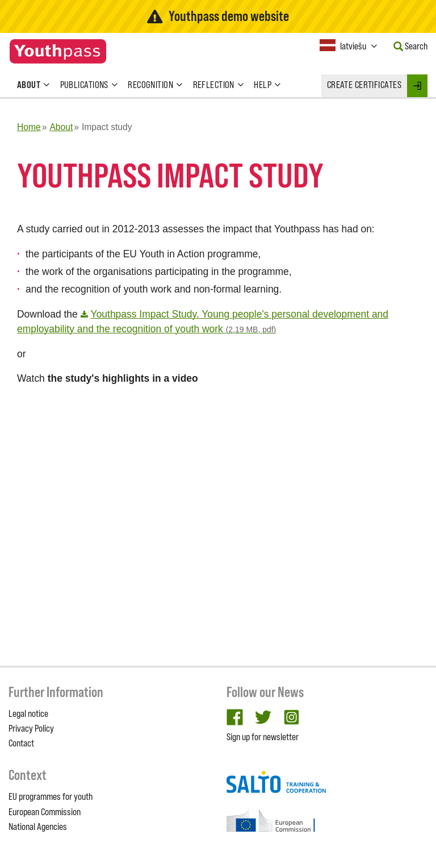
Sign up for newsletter (263, 737)
